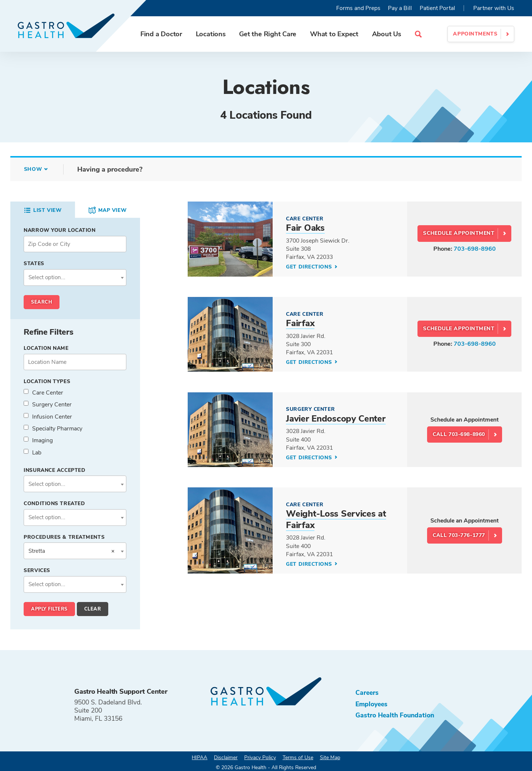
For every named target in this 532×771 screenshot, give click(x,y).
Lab (37, 453)
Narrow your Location (59, 230)
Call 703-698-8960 (459, 434)
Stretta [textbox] (71, 551)
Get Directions (310, 267)
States (34, 263)
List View (42, 210)
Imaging (42, 440)
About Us (387, 34)
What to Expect (334, 34)
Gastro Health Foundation (395, 715)
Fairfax (300, 323)
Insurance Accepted (54, 470)
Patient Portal (437, 8)
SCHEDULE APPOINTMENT (459, 233)
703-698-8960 (475, 249)
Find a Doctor (161, 34)
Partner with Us (494, 8)
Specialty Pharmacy (57, 429)
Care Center (48, 393)
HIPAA (199, 758)
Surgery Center (52, 405)
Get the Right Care (268, 34)
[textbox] (75, 277)
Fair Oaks (305, 228)
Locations (211, 34)
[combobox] (75, 278)
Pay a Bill (400, 8)
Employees (371, 704)
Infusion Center (52, 417)
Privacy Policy (260, 758)
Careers (367, 693)
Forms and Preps (358, 8)
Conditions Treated (54, 503)
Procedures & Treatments (64, 537)
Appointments (475, 34)
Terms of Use (298, 758)
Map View (108, 210)
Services (37, 570)
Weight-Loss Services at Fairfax (336, 519)
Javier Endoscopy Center (336, 419)
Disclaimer (226, 758)
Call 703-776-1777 (459, 535)
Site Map (330, 758)
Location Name (46, 348)
